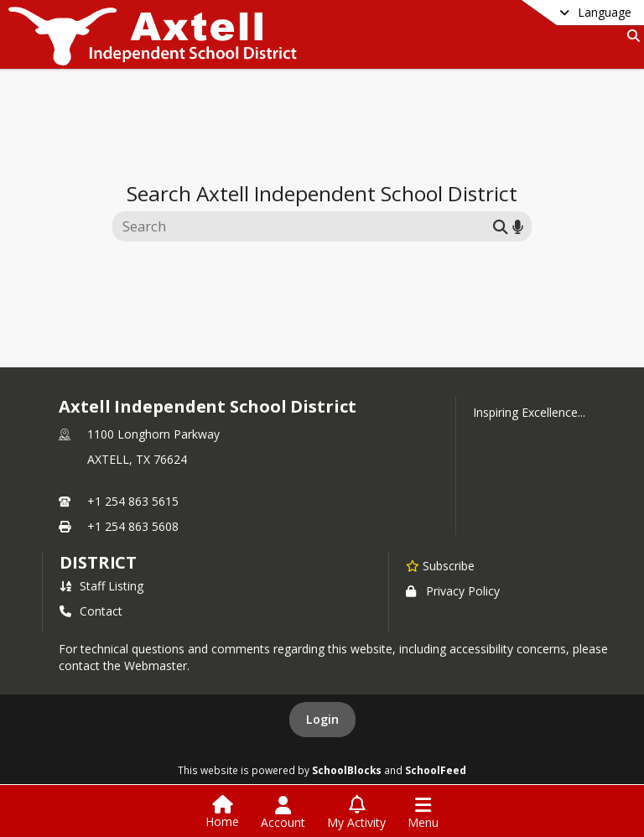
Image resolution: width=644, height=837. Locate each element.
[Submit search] (501, 226)
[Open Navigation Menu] (423, 813)
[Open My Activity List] (356, 813)
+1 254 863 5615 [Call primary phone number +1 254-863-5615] (133, 501)
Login (322, 719)
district (98, 562)
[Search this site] (305, 226)
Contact (91, 611)
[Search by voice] (518, 226)
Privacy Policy (453, 591)
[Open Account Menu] (283, 813)
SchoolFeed (436, 770)
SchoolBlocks (347, 770)
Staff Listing (101, 586)
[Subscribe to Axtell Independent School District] (440, 565)
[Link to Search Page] (630, 36)
